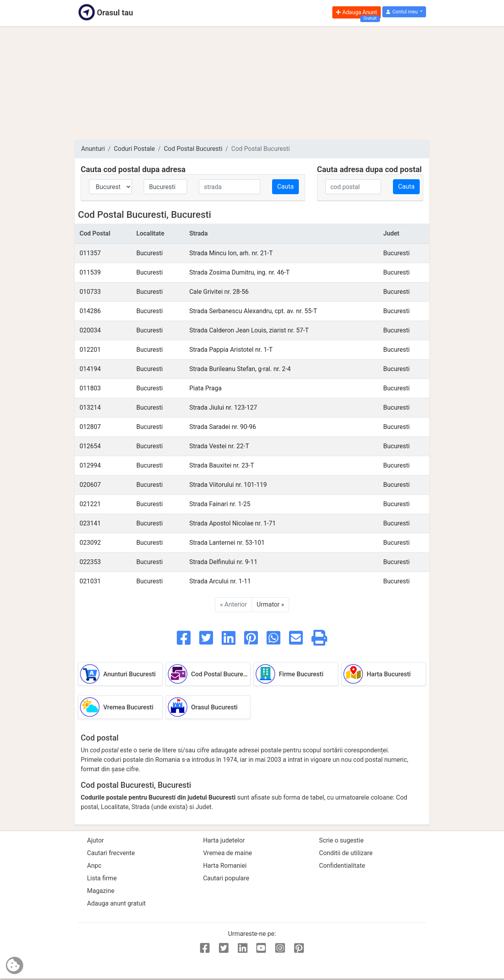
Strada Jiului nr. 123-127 (223, 407)
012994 (90, 465)
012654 (90, 446)
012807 (90, 427)
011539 (90, 272)
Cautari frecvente (111, 853)
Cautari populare (226, 878)
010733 (90, 292)
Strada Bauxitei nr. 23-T (222, 465)
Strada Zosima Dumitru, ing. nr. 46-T (240, 272)
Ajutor (95, 840)
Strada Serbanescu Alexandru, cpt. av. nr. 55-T (253, 311)
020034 (90, 330)
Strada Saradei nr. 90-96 (223, 427)
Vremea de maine (228, 853)
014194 (90, 369)
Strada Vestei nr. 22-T (219, 446)
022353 (90, 562)
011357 (90, 253)
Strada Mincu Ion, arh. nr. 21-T (231, 253)
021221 (90, 504)
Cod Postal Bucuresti (193, 149)
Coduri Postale (134, 149)
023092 (90, 543)
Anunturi (93, 149)
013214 (90, 407)
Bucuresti (149, 253)
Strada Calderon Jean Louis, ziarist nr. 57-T (249, 330)
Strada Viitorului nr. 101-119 (228, 485)
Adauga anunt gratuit (116, 903)
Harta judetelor (224, 840)
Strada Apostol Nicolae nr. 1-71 (233, 523)
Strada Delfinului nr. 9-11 (223, 562)
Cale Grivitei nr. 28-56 (219, 292)
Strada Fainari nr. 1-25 (220, 504)
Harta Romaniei (225, 866)
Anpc (94, 866)
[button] (404, 12)
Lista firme (102, 878)
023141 (90, 523)
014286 (90, 311)
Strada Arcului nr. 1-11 (220, 581)
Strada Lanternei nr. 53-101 (227, 543)
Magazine (101, 891)
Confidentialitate (342, 866)
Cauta (285, 187)
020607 (90, 485)
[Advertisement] (252, 83)
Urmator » (271, 604)
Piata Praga (206, 388)
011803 (90, 388)
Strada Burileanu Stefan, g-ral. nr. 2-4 (240, 369)
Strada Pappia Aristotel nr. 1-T (231, 350)
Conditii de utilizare (346, 853)
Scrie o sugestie (341, 840)
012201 (90, 350)
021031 (90, 581)
